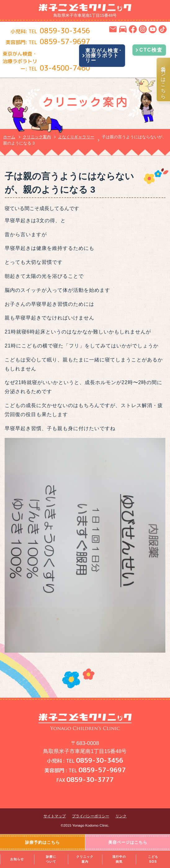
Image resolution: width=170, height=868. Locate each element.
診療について (51, 859)
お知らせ (17, 859)
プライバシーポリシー (91, 816)
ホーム (9, 137)
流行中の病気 (119, 859)
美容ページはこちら (163, 80)
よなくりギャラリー (76, 137)
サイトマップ (55, 816)
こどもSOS (153, 859)
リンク (121, 816)
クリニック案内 (85, 859)
